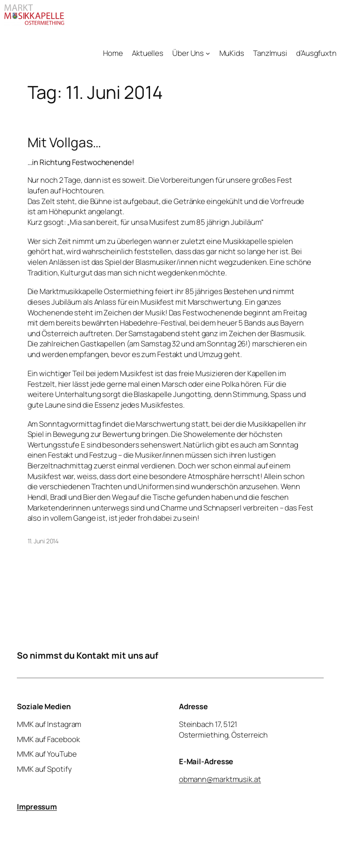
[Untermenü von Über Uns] (208, 53)
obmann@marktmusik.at (220, 779)
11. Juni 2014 (43, 541)
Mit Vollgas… (65, 142)
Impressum (37, 807)
